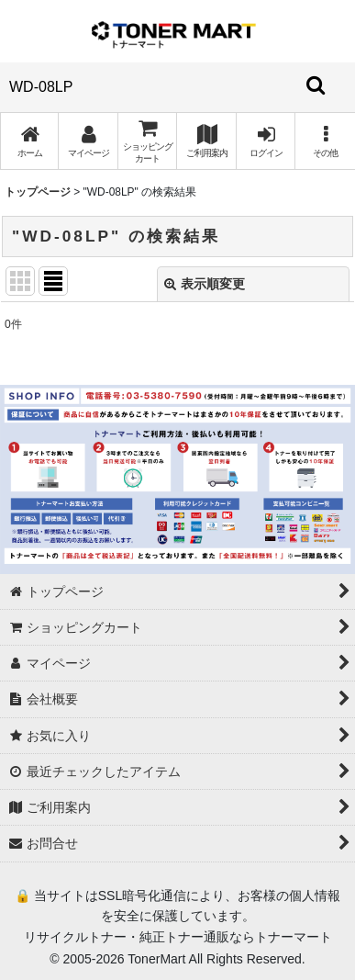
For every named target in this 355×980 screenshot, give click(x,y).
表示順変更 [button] (205, 284)
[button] (325, 141)
